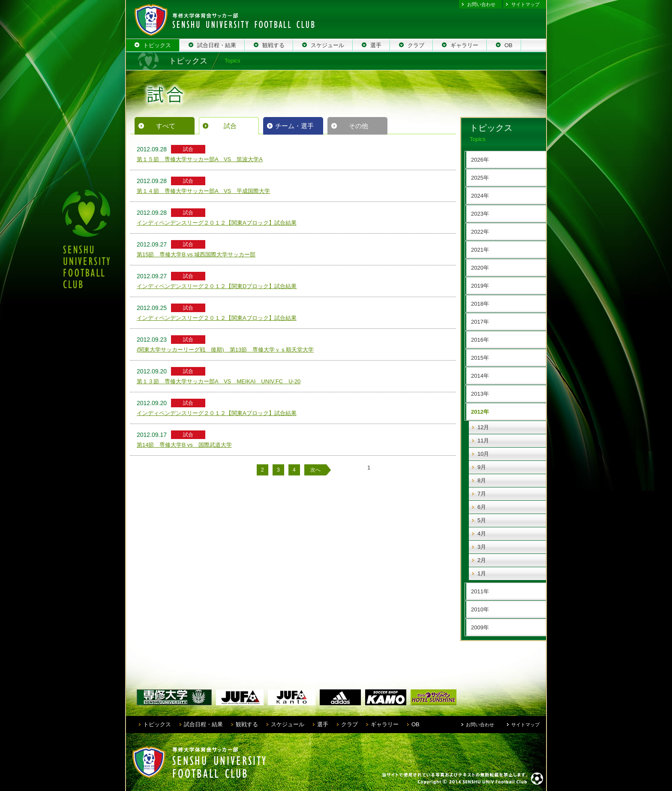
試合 (230, 126)
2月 (482, 560)
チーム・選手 (294, 126)
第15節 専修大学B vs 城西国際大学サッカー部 (196, 254)
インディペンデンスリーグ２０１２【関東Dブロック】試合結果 (217, 286)
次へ (315, 470)
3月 (482, 547)
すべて (166, 126)
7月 (482, 494)
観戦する (247, 724)
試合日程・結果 (203, 724)
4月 (482, 534)
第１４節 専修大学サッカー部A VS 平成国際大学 (203, 191)
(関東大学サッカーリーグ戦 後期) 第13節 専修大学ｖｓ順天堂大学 (225, 350)
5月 (482, 520)
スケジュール (288, 724)
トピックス (157, 724)
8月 (482, 480)
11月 (483, 441)
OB (415, 724)
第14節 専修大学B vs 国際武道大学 (184, 445)
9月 (482, 467)
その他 (358, 126)
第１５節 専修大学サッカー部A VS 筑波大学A (200, 159)
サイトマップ (525, 4)
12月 (483, 427)
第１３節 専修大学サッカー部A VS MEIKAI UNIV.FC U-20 (219, 381)
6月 (482, 507)
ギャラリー (385, 724)
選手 (323, 724)
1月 (482, 573)
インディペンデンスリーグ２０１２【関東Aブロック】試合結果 (217, 223)
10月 (483, 454)
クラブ (349, 724)
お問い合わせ (481, 4)
